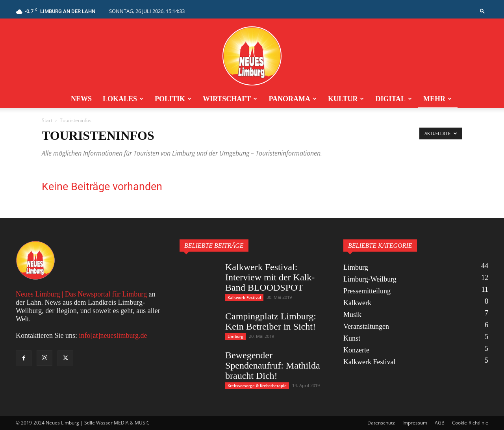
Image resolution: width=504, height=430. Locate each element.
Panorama (293, 99)
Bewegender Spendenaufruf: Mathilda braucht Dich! (273, 365)
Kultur (346, 99)
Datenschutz (381, 423)
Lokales (123, 99)
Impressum (415, 423)
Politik (173, 99)
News (81, 99)
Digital (394, 99)
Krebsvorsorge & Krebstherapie (257, 386)
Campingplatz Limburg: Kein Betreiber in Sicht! (271, 321)
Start (47, 120)
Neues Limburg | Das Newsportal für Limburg (81, 294)
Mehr (437, 99)
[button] (482, 11)
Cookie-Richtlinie (470, 423)
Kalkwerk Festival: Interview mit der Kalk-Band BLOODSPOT (270, 277)
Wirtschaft (230, 99)
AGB (440, 423)
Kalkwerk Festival (244, 297)
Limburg (235, 336)
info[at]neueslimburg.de (113, 335)
